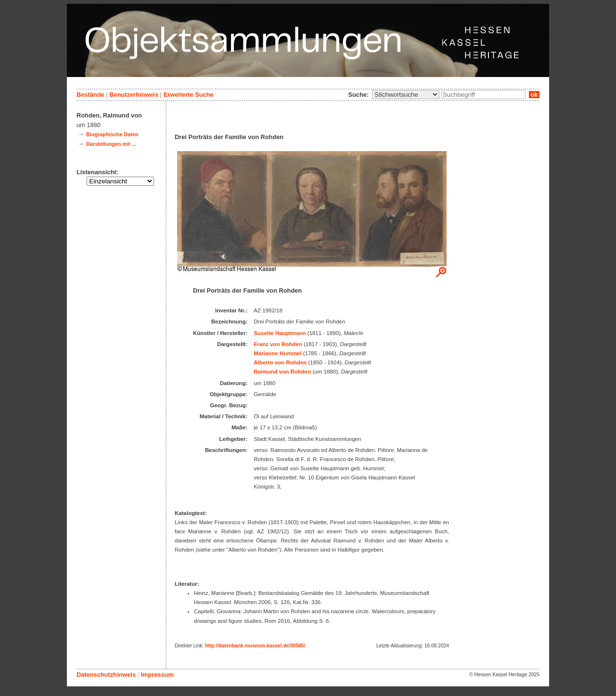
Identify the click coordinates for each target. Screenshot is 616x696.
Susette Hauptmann (280, 333)
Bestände (90, 95)
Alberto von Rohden (280, 362)
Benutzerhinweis (134, 95)
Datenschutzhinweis (106, 675)
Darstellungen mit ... (111, 144)
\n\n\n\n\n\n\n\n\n (406, 95)
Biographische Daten (112, 134)
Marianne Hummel (277, 353)
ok (534, 95)
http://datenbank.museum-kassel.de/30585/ (255, 646)
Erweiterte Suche (189, 95)
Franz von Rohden (278, 344)
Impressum (157, 675)
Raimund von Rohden (282, 372)
